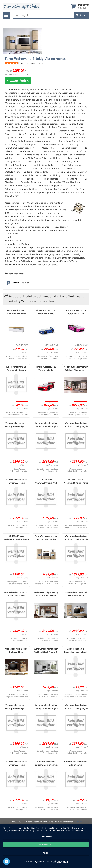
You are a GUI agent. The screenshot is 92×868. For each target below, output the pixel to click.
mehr (46, 853)
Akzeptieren (46, 845)
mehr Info (18, 81)
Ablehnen (46, 837)
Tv (26, 273)
